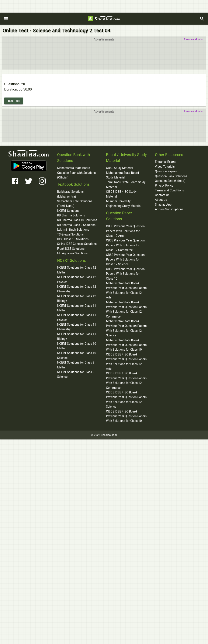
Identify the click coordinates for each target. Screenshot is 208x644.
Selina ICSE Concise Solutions (77, 244)
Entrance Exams (166, 162)
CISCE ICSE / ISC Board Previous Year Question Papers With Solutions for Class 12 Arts (126, 362)
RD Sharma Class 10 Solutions (77, 220)
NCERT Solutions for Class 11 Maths (77, 308)
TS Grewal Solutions (70, 234)
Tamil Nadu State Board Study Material (126, 184)
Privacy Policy (164, 185)
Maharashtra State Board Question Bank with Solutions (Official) (76, 173)
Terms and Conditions (169, 190)
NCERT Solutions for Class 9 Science (76, 374)
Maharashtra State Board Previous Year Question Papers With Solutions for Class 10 (126, 345)
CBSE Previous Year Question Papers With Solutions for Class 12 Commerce (125, 245)
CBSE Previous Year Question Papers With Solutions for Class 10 (125, 274)
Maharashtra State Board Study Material (123, 175)
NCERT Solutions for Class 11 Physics (77, 317)
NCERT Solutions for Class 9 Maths (76, 365)
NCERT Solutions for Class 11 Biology (77, 336)
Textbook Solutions (73, 184)
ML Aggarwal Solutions (72, 253)
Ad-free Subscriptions (169, 209)
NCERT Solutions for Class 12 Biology (77, 298)
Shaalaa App (163, 205)
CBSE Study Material (120, 168)
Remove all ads (193, 39)
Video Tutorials (165, 167)
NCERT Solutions (68, 211)
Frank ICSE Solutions (71, 249)
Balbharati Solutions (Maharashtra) (70, 194)
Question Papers (166, 171)
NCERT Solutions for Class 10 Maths (77, 346)
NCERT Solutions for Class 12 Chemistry (77, 289)
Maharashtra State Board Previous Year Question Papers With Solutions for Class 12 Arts (126, 290)
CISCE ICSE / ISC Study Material (121, 194)
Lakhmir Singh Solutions (73, 230)
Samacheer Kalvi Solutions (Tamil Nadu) (75, 204)
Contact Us (162, 195)
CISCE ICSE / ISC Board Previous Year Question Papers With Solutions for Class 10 (126, 416)
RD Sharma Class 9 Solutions (76, 225)
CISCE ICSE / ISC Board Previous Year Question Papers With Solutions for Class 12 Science (126, 399)
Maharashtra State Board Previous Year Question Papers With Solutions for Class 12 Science (126, 328)
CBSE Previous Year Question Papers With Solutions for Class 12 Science (125, 260)
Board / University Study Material (126, 158)
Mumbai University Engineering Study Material (124, 204)
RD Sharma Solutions (71, 215)
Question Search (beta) (170, 181)
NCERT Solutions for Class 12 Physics (77, 279)
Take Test (14, 101)
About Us (161, 200)
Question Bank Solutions (171, 176)
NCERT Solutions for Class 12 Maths (77, 270)
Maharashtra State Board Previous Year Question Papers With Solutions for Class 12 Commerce (126, 309)
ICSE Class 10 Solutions (73, 239)
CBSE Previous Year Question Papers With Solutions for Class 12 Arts (125, 231)
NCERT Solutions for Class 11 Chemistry (77, 327)
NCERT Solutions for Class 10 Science (77, 355)
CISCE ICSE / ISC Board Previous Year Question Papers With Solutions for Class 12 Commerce (126, 380)
